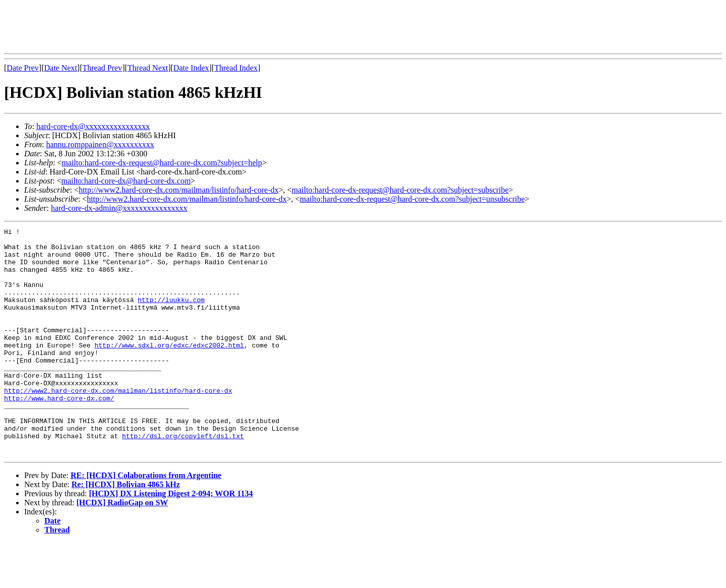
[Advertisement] (188, 27)
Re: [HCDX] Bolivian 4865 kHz (126, 530)
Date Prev (23, 68)
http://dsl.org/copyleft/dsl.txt (183, 478)
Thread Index (236, 68)
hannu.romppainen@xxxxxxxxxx (100, 144)
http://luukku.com (171, 315)
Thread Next (148, 68)
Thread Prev (102, 68)
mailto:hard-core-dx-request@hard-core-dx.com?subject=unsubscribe (412, 199)
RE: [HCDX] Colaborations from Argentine (146, 521)
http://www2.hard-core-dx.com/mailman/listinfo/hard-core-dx (178, 190)
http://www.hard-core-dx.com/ (59, 433)
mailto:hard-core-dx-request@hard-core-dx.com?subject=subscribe (400, 190)
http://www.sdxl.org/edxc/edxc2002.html (169, 369)
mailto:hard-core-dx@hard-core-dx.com (126, 181)
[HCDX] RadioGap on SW (123, 548)
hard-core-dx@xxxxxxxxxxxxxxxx (93, 126)
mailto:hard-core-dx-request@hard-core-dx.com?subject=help (162, 163)
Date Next (61, 68)
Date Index (191, 68)
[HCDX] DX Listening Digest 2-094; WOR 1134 (171, 539)
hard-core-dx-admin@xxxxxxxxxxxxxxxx (119, 208)
